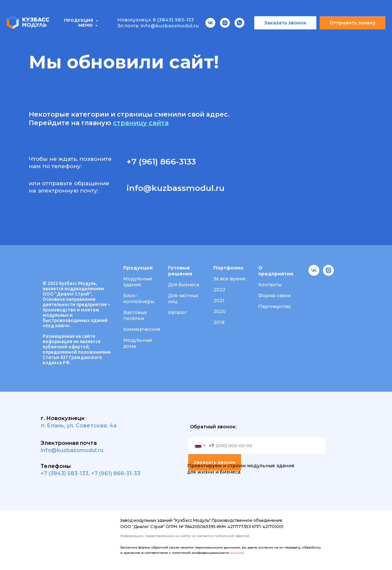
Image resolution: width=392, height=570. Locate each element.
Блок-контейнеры (139, 299)
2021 (219, 301)
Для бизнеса (184, 285)
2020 (220, 311)
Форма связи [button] (274, 296)
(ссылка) (237, 553)
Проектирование (153, 36)
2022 (219, 290)
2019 (219, 322)
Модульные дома (138, 343)
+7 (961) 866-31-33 (116, 473)
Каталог (178, 312)
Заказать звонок (215, 462)
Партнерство (275, 306)
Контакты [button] (270, 285)
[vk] (314, 274)
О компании (255, 36)
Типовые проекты (88, 36)
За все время (229, 279)
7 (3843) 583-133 (66, 473)
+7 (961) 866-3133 (161, 161)
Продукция (30, 36)
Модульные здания (138, 282)
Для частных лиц (183, 299)
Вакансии (300, 36)
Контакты (341, 36)
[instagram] (328, 274)
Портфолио (208, 36)
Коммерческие (142, 329)
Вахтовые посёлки (135, 315)
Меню (86, 6)
